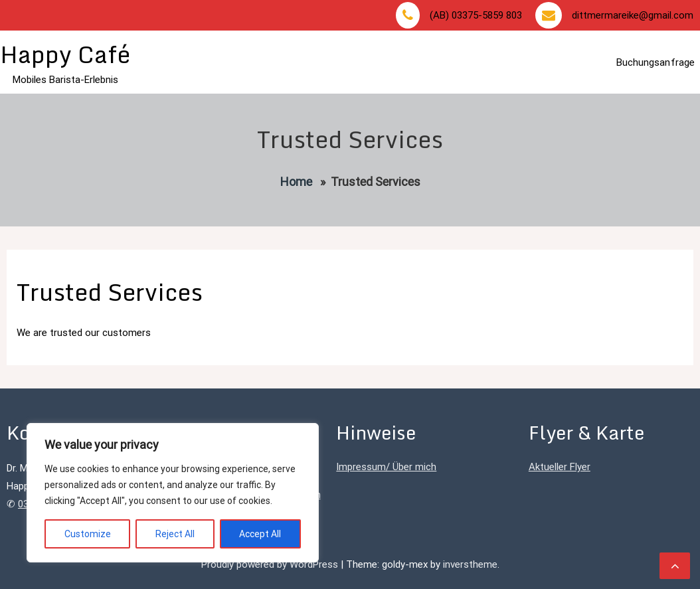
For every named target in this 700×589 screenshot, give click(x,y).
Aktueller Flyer (560, 467)
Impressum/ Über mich (386, 467)
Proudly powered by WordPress (271, 564)
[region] (173, 493)
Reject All (175, 534)
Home (296, 182)
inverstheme (470, 564)
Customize (88, 534)
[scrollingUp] (675, 566)
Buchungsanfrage (656, 62)
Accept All (260, 534)
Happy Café (65, 54)
